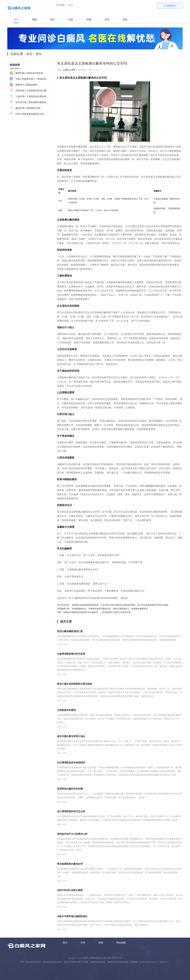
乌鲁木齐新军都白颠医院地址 (72, 916)
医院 (125, 20)
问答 (107, 20)
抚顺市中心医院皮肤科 (26, 85)
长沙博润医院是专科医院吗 (71, 763)
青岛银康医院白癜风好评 (70, 864)
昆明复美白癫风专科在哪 (70, 789)
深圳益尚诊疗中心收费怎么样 (72, 834)
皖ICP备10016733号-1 (113, 958)
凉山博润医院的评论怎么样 (71, 811)
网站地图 (121, 943)
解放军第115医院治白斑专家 (29, 73)
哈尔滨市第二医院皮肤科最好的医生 (32, 102)
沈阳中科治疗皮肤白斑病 (70, 890)
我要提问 (170, 6)
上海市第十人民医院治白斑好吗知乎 (32, 96)
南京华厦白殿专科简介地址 (71, 736)
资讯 (38, 54)
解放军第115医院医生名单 (28, 108)
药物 (89, 20)
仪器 (71, 20)
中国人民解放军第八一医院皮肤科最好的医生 (32, 79)
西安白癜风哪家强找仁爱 (70, 631)
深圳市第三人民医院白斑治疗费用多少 (32, 91)
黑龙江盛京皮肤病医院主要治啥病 (75, 684)
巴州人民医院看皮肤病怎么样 (30, 114)
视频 (34, 20)
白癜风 (70, 5)
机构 (101, 943)
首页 (16, 20)
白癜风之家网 (69, 70)
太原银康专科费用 (66, 710)
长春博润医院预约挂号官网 (71, 654)
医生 (53, 20)
